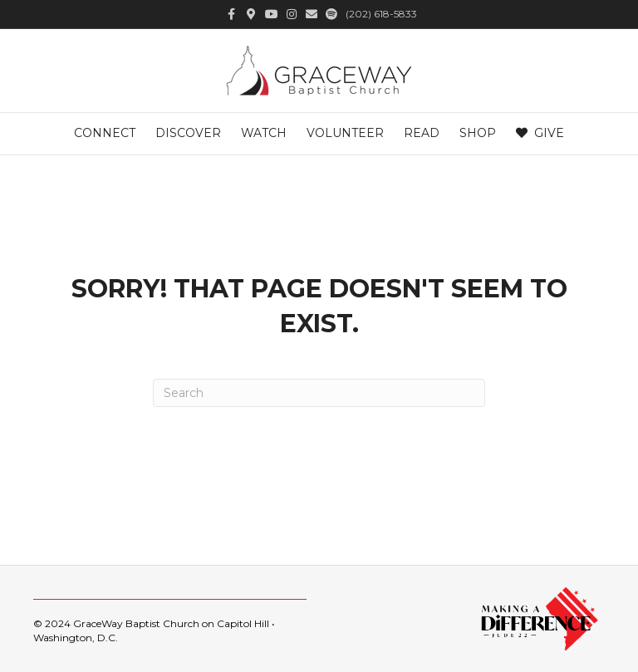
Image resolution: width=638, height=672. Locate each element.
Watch (264, 133)
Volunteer (345, 133)
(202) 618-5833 (381, 14)
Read (422, 133)
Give (540, 133)
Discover (188, 133)
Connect (105, 133)
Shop (478, 133)
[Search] (319, 393)
